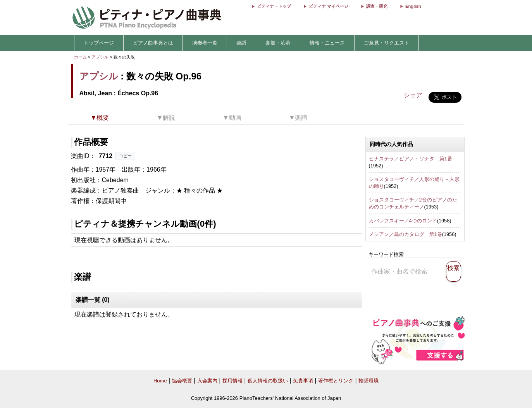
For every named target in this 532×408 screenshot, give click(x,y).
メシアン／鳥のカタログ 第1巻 (405, 234)
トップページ (99, 43)
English (413, 6)
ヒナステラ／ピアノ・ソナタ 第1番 (411, 159)
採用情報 (232, 381)
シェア (413, 95)
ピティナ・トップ (274, 6)
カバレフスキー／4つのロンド (403, 221)
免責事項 (303, 381)
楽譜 (241, 43)
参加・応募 (278, 43)
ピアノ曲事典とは (153, 43)
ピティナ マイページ (329, 6)
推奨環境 (368, 381)
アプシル (100, 57)
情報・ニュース (327, 43)
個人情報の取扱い (268, 381)
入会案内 (207, 381)
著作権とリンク (336, 381)
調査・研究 (377, 6)
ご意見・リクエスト (387, 43)
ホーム (80, 57)
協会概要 (182, 381)
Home (160, 381)
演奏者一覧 (205, 43)
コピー (125, 156)
